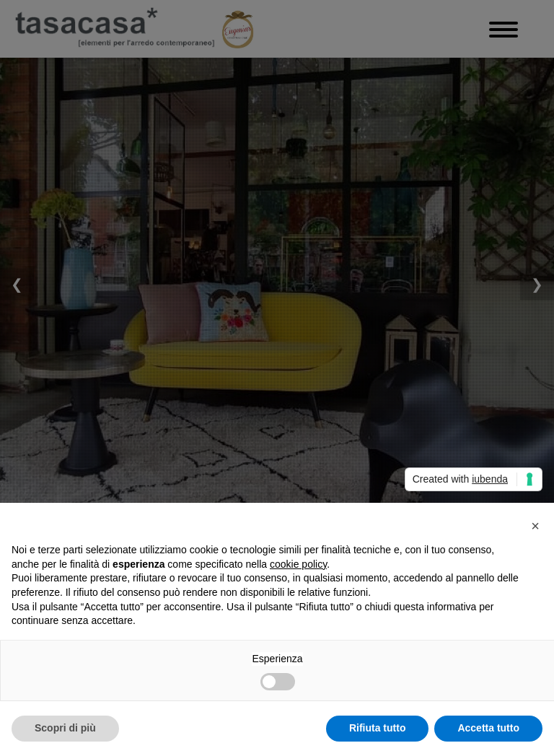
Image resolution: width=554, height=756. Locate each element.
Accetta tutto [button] (488, 728)
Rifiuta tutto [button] (378, 728)
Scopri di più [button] (65, 728)
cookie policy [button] (298, 564)
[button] (535, 526)
